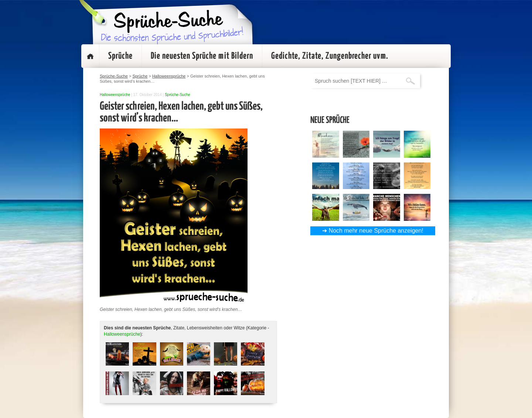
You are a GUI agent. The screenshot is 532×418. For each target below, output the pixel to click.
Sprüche (120, 56)
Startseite (90, 56)
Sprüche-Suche (178, 95)
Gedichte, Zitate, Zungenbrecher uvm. (330, 56)
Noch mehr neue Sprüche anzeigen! (376, 231)
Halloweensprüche (115, 95)
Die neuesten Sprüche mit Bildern (202, 56)
